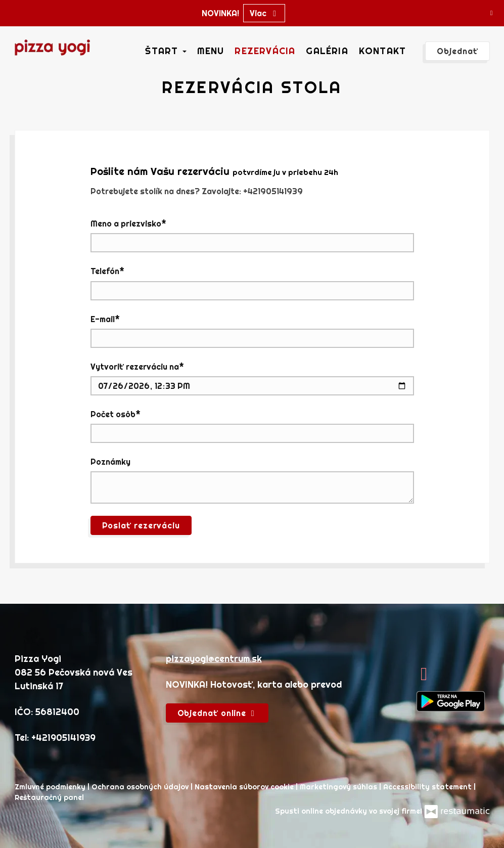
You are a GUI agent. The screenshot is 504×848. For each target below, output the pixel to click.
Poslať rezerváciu (141, 525)
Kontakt (382, 51)
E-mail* (105, 319)
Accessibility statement (428, 787)
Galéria (327, 51)
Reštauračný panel (49, 797)
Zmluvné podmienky (51, 787)
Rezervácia (265, 51)
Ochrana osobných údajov (141, 787)
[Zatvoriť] (491, 13)
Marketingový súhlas (339, 787)
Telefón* (107, 271)
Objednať (457, 51)
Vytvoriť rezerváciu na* (137, 367)
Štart (166, 51)
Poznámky (110, 462)
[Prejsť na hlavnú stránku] (53, 48)
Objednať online (217, 713)
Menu (211, 51)
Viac (264, 13)
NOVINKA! (220, 13)
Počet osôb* (116, 414)
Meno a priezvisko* (128, 224)
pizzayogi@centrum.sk (214, 659)
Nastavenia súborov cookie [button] (245, 787)
